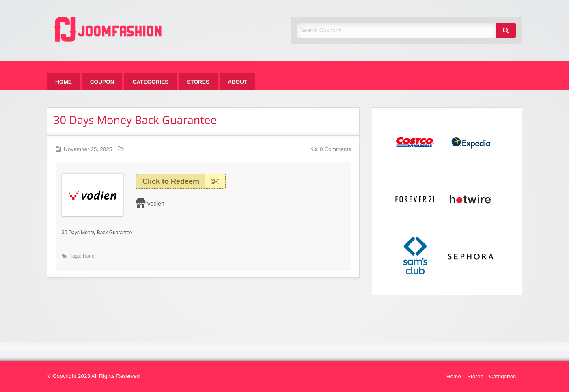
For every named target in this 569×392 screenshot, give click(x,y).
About (237, 82)
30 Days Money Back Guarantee (135, 120)
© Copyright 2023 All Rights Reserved (93, 376)
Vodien (156, 204)
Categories (150, 82)
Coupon (102, 82)
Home (64, 82)
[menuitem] (64, 82)
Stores (198, 82)
